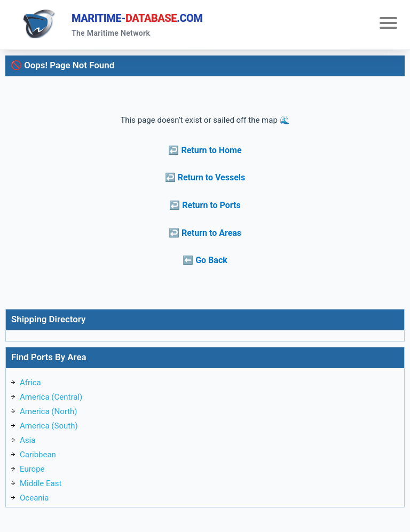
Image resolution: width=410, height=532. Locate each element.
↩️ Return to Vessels (205, 177)
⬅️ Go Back (205, 260)
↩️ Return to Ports (205, 205)
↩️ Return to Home (205, 150)
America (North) (49, 411)
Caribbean (38, 455)
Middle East (41, 483)
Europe (32, 469)
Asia (27, 440)
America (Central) (51, 397)
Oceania (34, 498)
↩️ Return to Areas (205, 233)
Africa (30, 383)
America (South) (49, 426)
